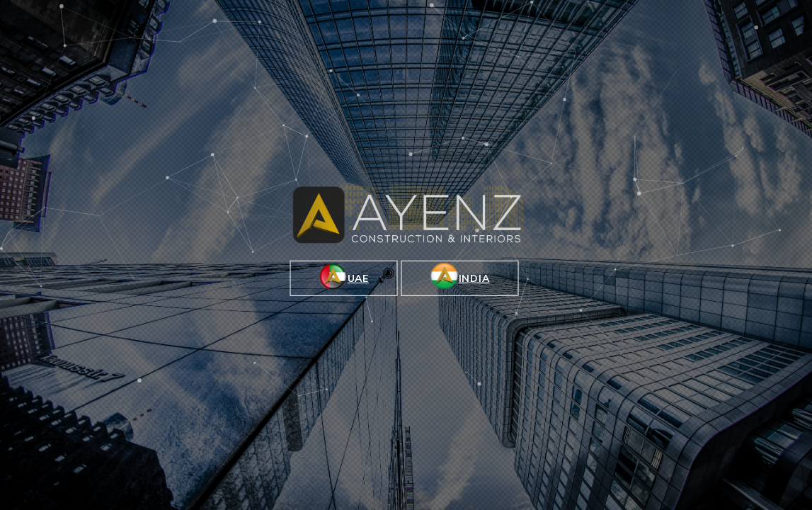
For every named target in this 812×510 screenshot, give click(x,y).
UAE (344, 276)
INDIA (460, 276)
